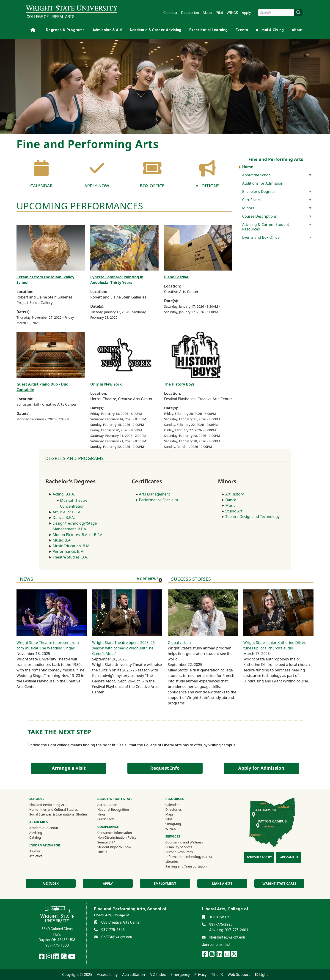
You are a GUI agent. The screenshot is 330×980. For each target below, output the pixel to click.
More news (147, 579)
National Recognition (113, 809)
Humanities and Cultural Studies (54, 809)
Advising (36, 833)
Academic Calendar (44, 828)
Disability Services (179, 847)
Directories (190, 13)
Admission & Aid (107, 30)
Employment (165, 883)
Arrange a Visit (69, 768)
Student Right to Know (114, 847)
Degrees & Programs (65, 30)
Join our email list (216, 945)
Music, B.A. (62, 540)
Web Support (239, 975)
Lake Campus (288, 857)
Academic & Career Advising (155, 30)
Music (230, 505)
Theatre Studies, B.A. (70, 557)
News (102, 814)
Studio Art (235, 511)
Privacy (200, 975)
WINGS (232, 13)
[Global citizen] (203, 612)
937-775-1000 (57, 945)
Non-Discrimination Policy (117, 837)
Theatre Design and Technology (253, 517)
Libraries (172, 861)
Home (248, 167)
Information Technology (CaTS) (189, 857)
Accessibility (107, 975)
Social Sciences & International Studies (58, 814)
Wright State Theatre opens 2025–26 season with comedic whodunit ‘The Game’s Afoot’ (123, 648)
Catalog (35, 837)
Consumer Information (115, 833)
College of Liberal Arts (51, 17)
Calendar (170, 13)
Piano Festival (177, 277)
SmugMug (179, 824)
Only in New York (106, 384)
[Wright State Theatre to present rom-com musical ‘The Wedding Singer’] (52, 612)
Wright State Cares (279, 883)
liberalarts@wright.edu (227, 937)
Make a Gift (222, 883)
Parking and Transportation (186, 866)
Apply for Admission (261, 768)
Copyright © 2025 (77, 975)
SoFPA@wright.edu (117, 937)
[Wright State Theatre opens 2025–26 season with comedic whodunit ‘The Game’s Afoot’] (127, 612)
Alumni (41, 851)
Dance (231, 500)
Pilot (219, 13)
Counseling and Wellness (184, 842)
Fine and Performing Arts (48, 805)
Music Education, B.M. (72, 546)
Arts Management (155, 494)
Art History (235, 494)
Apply (246, 13)
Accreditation (107, 805)
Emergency (180, 975)
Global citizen (179, 643)
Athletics (42, 856)
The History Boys (179, 384)
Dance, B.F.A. (64, 517)
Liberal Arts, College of (111, 915)
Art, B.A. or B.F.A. (67, 512)
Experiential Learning (208, 30)
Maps (207, 13)
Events (242, 30)
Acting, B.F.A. (64, 494)
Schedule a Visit (259, 857)
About (297, 30)
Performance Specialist (159, 500)
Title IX (103, 852)
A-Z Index (158, 975)
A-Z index (51, 883)
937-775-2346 (113, 930)
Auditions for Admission (263, 183)
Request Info (165, 768)
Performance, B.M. (69, 551)
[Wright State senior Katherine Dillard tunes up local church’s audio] (278, 612)
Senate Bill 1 (107, 842)
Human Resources (179, 852)
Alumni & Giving (270, 30)
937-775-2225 (221, 924)
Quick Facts (106, 819)
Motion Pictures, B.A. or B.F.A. (78, 535)
